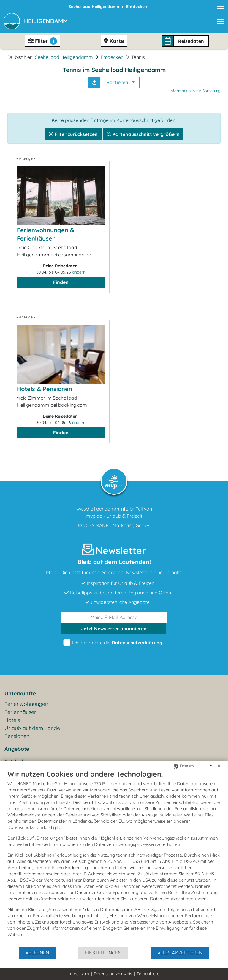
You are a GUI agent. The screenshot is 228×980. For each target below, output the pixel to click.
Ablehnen (37, 953)
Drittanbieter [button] (149, 974)
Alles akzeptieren (180, 953)
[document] (114, 858)
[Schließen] (219, 766)
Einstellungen (103, 953)
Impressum (78, 974)
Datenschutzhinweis (113, 974)
